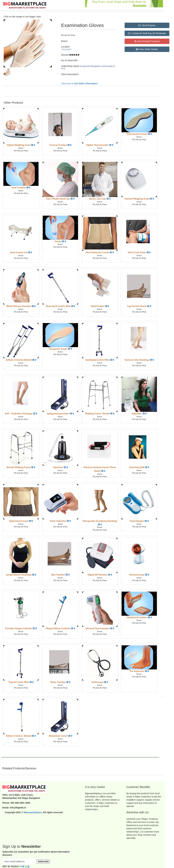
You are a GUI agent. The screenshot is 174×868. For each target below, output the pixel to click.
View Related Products (147, 41)
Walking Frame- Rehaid (98, 414)
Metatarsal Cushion (137, 617)
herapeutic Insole (58, 349)
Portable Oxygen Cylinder (19, 628)
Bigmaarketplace (33, 812)
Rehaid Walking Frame (19, 467)
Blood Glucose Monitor (19, 306)
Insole (58, 241)
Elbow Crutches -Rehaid (19, 736)
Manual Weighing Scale (137, 199)
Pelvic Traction (58, 682)
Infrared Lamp (137, 575)
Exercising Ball (137, 467)
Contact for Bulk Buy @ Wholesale (147, 33)
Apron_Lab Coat (98, 199)
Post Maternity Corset (98, 252)
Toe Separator (137, 671)
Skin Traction (58, 575)
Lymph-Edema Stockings (19, 575)
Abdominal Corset (19, 521)
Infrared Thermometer (98, 628)
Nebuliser (137, 414)
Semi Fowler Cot (19, 252)
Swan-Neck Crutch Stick (58, 306)
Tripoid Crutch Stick (19, 682)
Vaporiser (58, 467)
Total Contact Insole (137, 134)
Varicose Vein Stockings (137, 360)
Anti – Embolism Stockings (19, 414)
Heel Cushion (19, 188)
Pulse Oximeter (58, 521)
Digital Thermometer (98, 145)
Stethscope (98, 682)
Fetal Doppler (137, 521)
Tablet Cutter (98, 306)
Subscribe (43, 861)
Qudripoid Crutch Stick (98, 360)
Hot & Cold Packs (137, 252)
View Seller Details (147, 49)
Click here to (79, 84)
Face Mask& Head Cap (58, 199)
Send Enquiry (147, 25)
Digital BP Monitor (98, 575)
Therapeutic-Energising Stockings (100, 521)
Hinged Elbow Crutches (58, 628)
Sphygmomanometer (58, 414)
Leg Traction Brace (137, 306)
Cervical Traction (58, 145)
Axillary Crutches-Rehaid (19, 360)
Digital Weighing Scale (19, 145)
